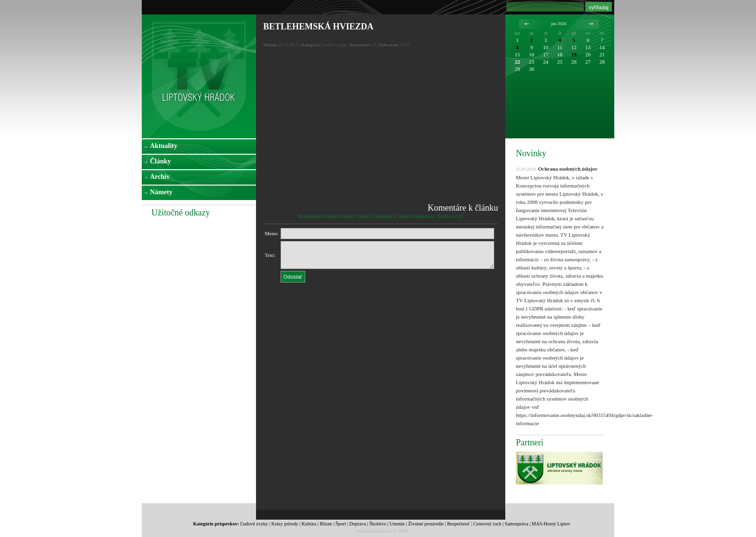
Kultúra (309, 524)
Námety (161, 192)
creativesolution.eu (374, 531)
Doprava (357, 524)
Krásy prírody (285, 524)
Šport (341, 524)
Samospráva (517, 524)
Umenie (397, 524)
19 (574, 54)
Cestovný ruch (487, 524)
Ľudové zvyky (254, 524)
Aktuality (164, 146)
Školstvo (378, 524)
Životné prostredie (426, 524)
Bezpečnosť (459, 524)
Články (161, 161)
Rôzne (326, 524)
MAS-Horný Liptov (551, 524)
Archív (160, 177)
